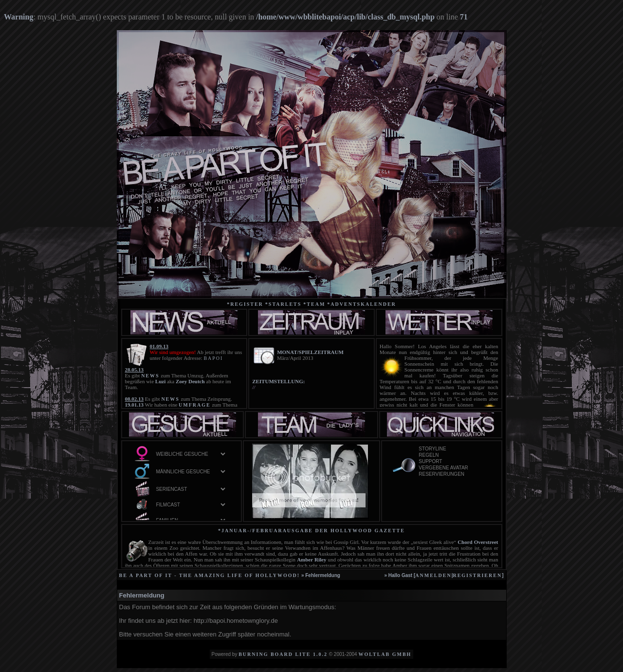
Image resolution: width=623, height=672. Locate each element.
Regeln (454, 456)
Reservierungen (454, 475)
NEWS (150, 376)
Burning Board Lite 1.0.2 (283, 654)
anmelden (433, 575)
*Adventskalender (361, 304)
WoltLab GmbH (385, 654)
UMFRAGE (195, 405)
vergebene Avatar (454, 468)
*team (314, 304)
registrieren (477, 575)
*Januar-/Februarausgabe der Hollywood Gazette (311, 531)
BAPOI (213, 358)
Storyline (454, 449)
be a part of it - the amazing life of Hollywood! (210, 575)
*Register (245, 304)
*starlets (284, 304)
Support (454, 462)
